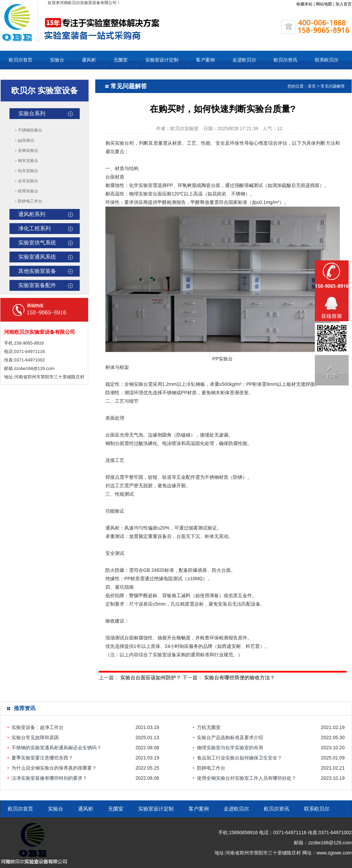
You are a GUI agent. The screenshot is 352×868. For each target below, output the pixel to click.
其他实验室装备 (37, 271)
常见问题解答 (333, 86)
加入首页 (344, 4)
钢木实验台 (28, 161)
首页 (312, 86)
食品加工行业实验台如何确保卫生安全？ (240, 758)
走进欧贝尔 (244, 60)
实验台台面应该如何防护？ (151, 677)
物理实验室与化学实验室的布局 (230, 748)
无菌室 (121, 60)
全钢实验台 (28, 150)
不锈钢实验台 (30, 130)
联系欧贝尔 (327, 60)
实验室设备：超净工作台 (37, 727)
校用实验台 (28, 191)
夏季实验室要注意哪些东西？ (42, 758)
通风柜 (89, 60)
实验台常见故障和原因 (35, 737)
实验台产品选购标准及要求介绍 (230, 737)
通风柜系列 (32, 214)
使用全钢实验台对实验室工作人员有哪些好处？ (247, 778)
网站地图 (324, 4)
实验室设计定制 (162, 60)
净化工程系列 (34, 228)
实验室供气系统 (37, 243)
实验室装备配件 (37, 285)
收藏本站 (304, 4)
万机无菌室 (209, 727)
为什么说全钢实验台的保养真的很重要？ (54, 768)
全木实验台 (28, 181)
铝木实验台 (28, 171)
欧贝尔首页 (21, 60)
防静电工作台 (30, 201)
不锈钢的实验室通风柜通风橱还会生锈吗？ (56, 748)
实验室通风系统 (37, 257)
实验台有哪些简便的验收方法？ (240, 677)
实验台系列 (32, 113)
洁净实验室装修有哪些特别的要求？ (49, 778)
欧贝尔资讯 (285, 60)
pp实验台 (26, 140)
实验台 (57, 60)
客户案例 (205, 60)
